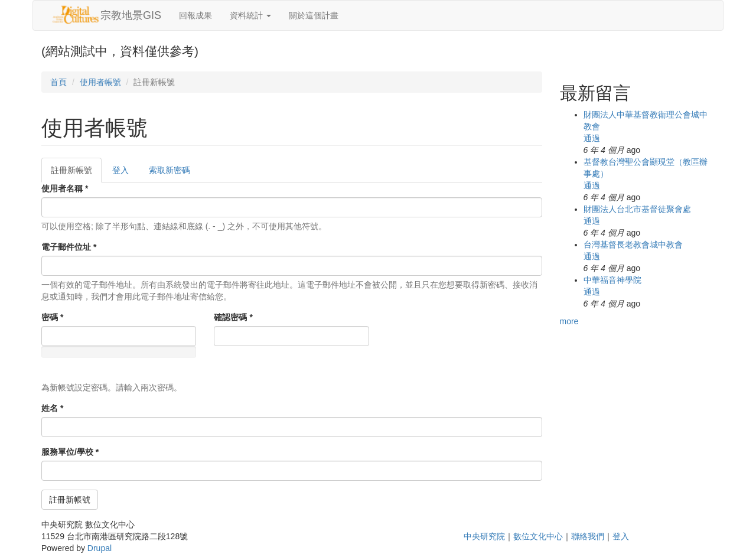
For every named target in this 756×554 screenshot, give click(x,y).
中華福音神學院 (612, 280)
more (569, 321)
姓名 (52, 408)
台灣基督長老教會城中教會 (633, 245)
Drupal (100, 548)
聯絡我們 (588, 536)
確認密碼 (233, 317)
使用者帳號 (100, 82)
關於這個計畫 (314, 15)
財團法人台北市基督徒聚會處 (637, 209)
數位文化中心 (538, 536)
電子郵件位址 (69, 247)
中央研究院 (484, 536)
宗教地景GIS (131, 15)
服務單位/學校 (70, 452)
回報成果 (195, 15)
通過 (592, 138)
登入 (120, 170)
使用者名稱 (65, 188)
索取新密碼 (170, 170)
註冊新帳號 (76, 173)
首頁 (58, 82)
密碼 (52, 317)
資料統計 (250, 15)
